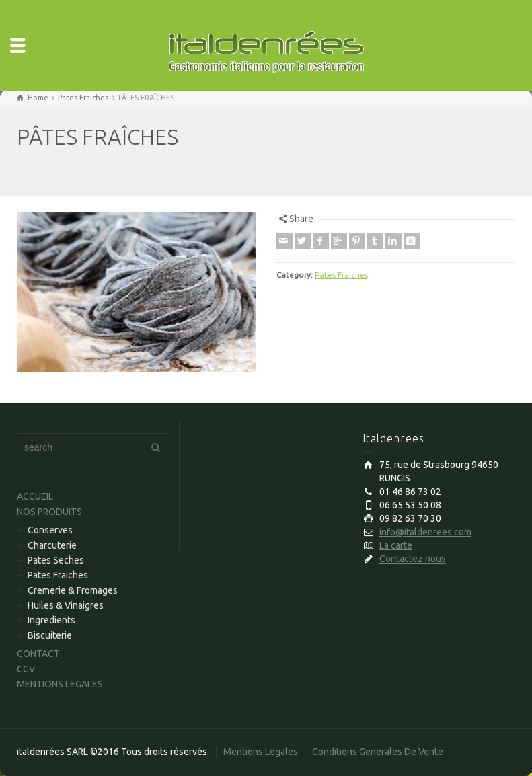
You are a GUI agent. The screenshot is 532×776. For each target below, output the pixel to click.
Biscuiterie (50, 635)
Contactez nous (413, 559)
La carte (396, 545)
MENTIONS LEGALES (60, 684)
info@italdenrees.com (425, 532)
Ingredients (51, 620)
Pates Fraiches (341, 275)
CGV (26, 669)
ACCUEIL (35, 496)
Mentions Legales (261, 752)
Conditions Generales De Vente (378, 752)
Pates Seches (56, 560)
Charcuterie (52, 545)
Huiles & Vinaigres (66, 605)
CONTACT (38, 654)
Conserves (50, 530)
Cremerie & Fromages (73, 590)
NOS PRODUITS (49, 512)
